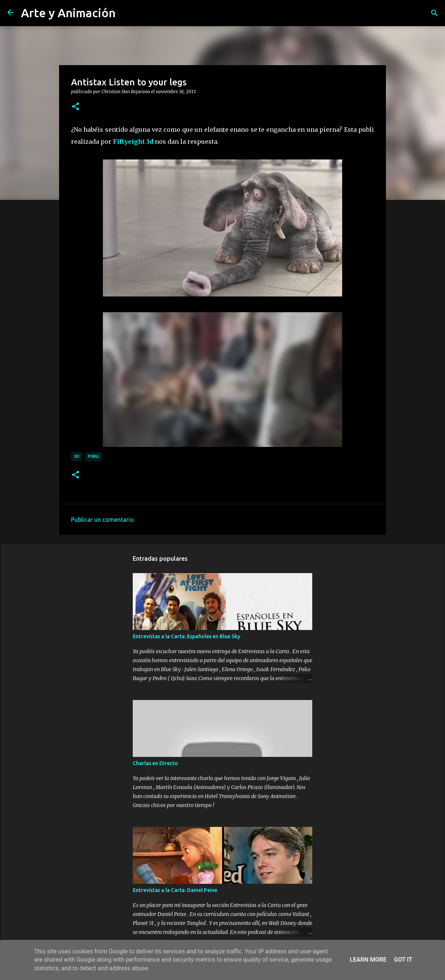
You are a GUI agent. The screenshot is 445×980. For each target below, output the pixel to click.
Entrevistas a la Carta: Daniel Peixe (175, 890)
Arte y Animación (68, 13)
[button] (76, 107)
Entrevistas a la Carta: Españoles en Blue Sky (186, 636)
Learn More (368, 960)
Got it (403, 960)
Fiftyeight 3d (134, 141)
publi (93, 456)
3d (77, 456)
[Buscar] (435, 13)
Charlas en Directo (155, 763)
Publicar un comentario (102, 520)
